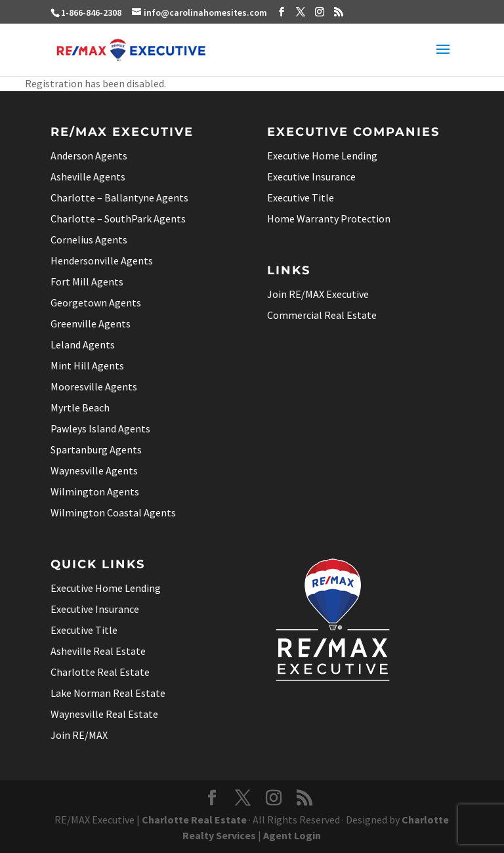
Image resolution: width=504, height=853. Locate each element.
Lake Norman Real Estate (108, 693)
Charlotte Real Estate (100, 672)
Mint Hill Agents (87, 365)
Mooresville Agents (94, 386)
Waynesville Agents (94, 470)
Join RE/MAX (79, 735)
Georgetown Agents (96, 302)
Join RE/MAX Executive (318, 294)
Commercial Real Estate (322, 315)
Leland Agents (83, 344)
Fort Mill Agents (87, 281)
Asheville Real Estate (98, 651)
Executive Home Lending (322, 156)
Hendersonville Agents (102, 260)
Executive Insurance (311, 177)
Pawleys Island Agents (100, 428)
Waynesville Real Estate (104, 714)
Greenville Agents (91, 323)
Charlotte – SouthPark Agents (118, 218)
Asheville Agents (88, 177)
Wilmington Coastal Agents (113, 512)
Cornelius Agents (89, 239)
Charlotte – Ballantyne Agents (119, 198)
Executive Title (301, 198)
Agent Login (292, 835)
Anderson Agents (89, 156)
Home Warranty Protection (329, 218)
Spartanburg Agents (96, 449)
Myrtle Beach (80, 407)
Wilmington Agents (95, 491)
